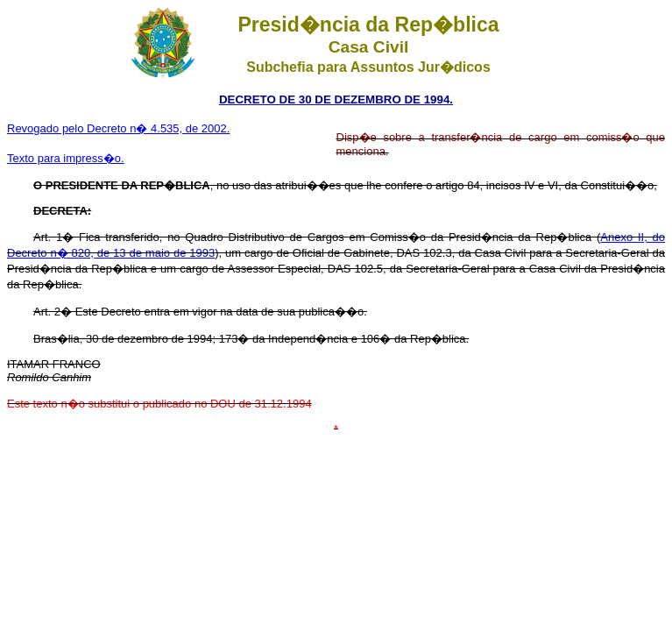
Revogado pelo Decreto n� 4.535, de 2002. (118, 128)
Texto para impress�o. (66, 158)
